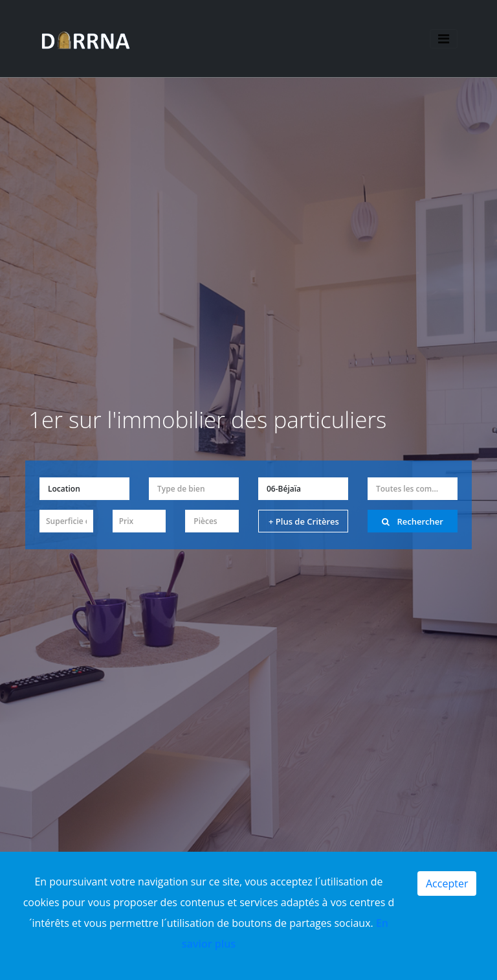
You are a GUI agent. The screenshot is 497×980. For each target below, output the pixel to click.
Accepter (447, 883)
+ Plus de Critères (304, 521)
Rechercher (413, 521)
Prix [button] (127, 521)
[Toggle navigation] (443, 40)
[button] (84, 489)
